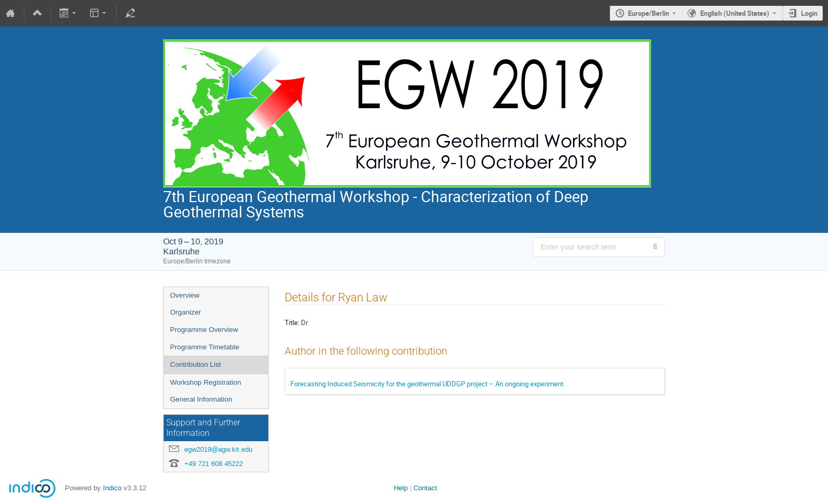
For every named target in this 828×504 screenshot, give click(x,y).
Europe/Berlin (648, 13)
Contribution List (195, 364)
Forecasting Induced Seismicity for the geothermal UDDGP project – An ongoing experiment (427, 384)
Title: (292, 322)
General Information (201, 399)
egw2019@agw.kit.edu (218, 449)
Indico (112, 488)
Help (401, 488)
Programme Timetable (205, 347)
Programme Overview (204, 330)
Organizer (186, 312)
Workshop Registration (206, 382)
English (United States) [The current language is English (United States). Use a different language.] (735, 13)
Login (809, 13)
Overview (185, 295)
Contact (425, 488)
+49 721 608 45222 (214, 464)
